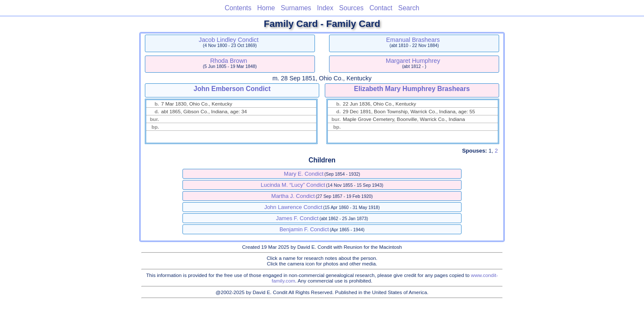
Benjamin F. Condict (304, 229)
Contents (238, 8)
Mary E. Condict (303, 174)
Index (325, 8)
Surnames (296, 8)
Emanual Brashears (413, 40)
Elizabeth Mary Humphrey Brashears (412, 89)
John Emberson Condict (232, 89)
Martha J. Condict (293, 196)
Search (409, 8)
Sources (351, 8)
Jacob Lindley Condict (229, 40)
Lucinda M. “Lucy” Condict (293, 185)
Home (266, 8)
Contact (381, 8)
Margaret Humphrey (413, 61)
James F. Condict (297, 218)
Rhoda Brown (229, 61)
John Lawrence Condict (293, 207)
